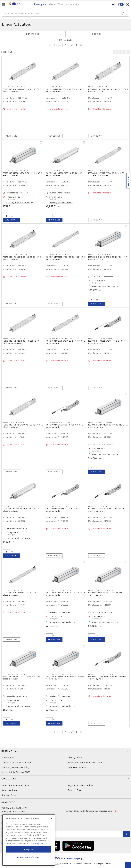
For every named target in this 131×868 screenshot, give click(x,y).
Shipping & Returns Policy (16, 767)
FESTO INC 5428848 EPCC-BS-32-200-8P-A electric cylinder (65, 678)
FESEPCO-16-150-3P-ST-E (58, 422)
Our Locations (9, 790)
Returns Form (75, 790)
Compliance (8, 758)
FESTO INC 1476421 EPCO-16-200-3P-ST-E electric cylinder (107, 678)
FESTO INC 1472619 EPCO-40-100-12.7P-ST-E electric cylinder (108, 90)
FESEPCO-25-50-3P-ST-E (15, 255)
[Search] (65, 13)
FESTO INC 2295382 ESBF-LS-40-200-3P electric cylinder (21, 510)
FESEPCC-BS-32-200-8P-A (59, 674)
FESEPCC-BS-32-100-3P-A (58, 590)
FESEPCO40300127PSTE (99, 171)
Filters (33, 34)
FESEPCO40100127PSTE (99, 87)
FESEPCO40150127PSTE (14, 422)
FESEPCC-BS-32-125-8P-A (101, 422)
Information (65, 751)
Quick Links (65, 779)
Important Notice (77, 767)
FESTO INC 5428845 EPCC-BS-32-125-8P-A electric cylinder (108, 426)
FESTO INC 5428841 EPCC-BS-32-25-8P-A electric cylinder (22, 678)
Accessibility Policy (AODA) (16, 772)
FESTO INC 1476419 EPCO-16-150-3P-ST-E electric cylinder (64, 426)
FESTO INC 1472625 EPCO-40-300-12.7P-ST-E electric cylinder (107, 174)
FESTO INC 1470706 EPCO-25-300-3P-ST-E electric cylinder (22, 594)
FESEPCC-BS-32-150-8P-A (16, 171)
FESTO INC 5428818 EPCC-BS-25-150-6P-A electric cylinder (108, 258)
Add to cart (11, 220)
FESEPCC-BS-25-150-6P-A (101, 255)
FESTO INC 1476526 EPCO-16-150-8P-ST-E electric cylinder (107, 510)
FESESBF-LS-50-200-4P (57, 171)
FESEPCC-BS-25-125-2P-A (101, 590)
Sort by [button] (97, 34)
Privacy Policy (75, 758)
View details (11, 136)
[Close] (51, 819)
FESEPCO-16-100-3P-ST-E (58, 506)
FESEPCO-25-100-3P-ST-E (15, 87)
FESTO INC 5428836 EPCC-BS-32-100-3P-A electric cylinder (65, 594)
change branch (72, 4)
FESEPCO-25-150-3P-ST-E (58, 87)
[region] (29, 840)
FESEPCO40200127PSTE (14, 339)
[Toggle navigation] (4, 4)
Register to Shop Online (80, 785)
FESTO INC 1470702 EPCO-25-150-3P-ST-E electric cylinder (65, 90)
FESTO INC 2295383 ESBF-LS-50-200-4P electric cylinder (64, 174)
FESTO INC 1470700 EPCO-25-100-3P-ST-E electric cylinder (22, 90)
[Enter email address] (62, 834)
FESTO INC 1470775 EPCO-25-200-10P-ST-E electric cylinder (65, 342)
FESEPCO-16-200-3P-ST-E (101, 674)
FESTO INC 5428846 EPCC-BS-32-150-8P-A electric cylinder (23, 174)
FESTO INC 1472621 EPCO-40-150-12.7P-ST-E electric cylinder (23, 426)
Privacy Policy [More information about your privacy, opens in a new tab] (39, 843)
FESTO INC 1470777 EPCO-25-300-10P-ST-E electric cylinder (65, 258)
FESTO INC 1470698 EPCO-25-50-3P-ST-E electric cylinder (22, 258)
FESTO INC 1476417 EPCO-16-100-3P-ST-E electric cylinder (64, 510)
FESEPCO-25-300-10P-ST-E (59, 255)
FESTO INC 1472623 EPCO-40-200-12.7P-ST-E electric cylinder (21, 342)
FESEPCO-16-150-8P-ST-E (101, 506)
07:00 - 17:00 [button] (54, 4)
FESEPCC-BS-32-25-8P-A (15, 674)
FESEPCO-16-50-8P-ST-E (100, 339)
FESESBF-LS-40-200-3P (14, 506)
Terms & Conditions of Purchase (85, 762)
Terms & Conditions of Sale (16, 762)
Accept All (29, 849)
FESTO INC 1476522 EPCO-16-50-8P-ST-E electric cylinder (107, 342)
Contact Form (9, 795)
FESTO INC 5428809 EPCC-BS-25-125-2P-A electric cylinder (108, 594)
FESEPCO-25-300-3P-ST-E (16, 590)
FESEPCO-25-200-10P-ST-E (59, 339)
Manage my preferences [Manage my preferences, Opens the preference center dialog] (29, 857)
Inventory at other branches (18, 202)
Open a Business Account (16, 785)
